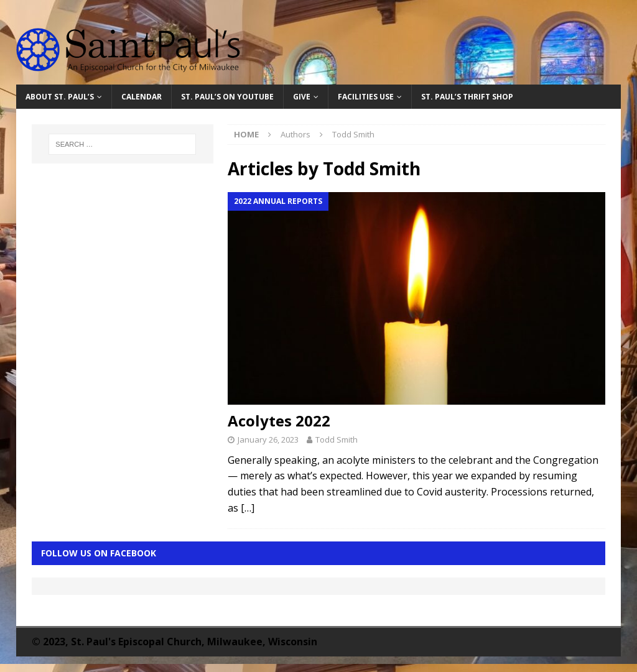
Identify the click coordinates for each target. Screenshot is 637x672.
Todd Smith (337, 440)
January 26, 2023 (268, 440)
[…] (248, 508)
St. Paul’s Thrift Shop (467, 97)
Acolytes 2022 (279, 421)
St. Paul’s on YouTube (227, 97)
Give (302, 97)
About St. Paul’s (60, 97)
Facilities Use (366, 97)
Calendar (142, 97)
